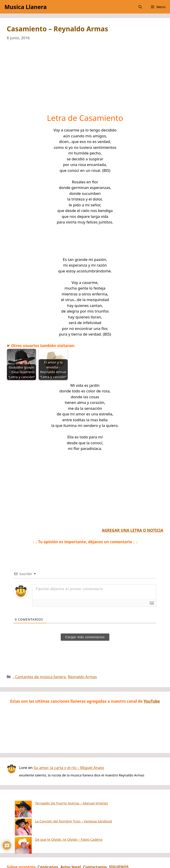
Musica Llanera (26, 7)
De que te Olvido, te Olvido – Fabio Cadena (52, 817)
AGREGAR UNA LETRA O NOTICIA (133, 530)
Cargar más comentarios (85, 637)
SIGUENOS (119, 844)
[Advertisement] (85, 80)
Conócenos (48, 844)
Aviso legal (70, 844)
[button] (140, 7)
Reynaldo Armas (82, 677)
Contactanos (95, 844)
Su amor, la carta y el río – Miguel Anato (69, 768)
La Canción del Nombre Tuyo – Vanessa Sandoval (57, 810)
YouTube (152, 701)
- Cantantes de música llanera (39, 677)
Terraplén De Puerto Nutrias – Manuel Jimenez (55, 803)
